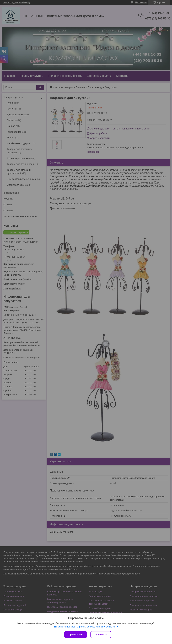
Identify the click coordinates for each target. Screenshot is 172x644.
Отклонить (101, 634)
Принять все (76, 634)
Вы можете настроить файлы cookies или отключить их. (85, 627)
